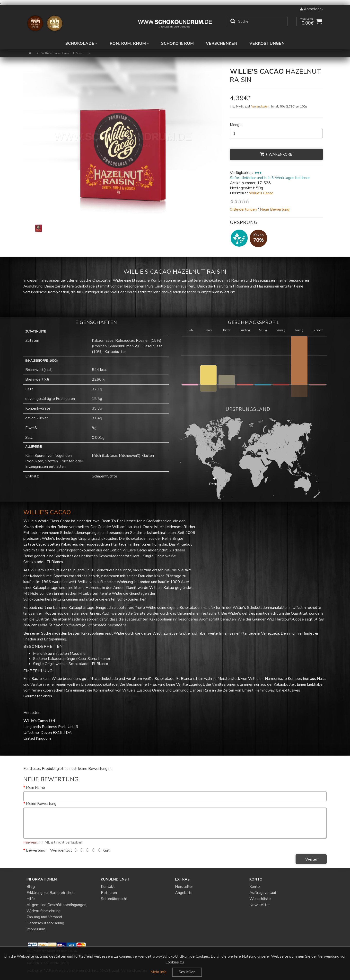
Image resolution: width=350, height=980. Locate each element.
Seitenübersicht (114, 899)
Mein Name (35, 788)
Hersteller (184, 887)
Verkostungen (267, 44)
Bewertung (36, 850)
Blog (31, 887)
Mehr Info (158, 972)
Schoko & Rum (177, 44)
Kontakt (108, 887)
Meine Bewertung (41, 804)
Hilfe (31, 899)
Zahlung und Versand (44, 917)
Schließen (187, 972)
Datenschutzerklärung (45, 923)
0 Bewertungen (243, 209)
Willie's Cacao (47, 512)
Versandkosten (261, 107)
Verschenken (222, 44)
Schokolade (81, 44)
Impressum (36, 929)
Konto (255, 887)
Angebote (184, 893)
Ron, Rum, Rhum (129, 44)
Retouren (109, 893)
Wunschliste (260, 899)
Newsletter (260, 905)
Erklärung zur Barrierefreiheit (51, 893)
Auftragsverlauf (263, 893)
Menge (236, 125)
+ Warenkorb (276, 154)
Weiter (311, 859)
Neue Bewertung (275, 209)
